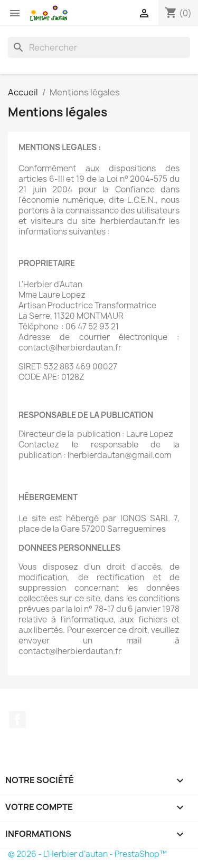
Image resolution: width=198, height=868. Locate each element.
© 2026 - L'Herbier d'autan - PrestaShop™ (87, 854)
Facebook (17, 719)
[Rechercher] (99, 47)
